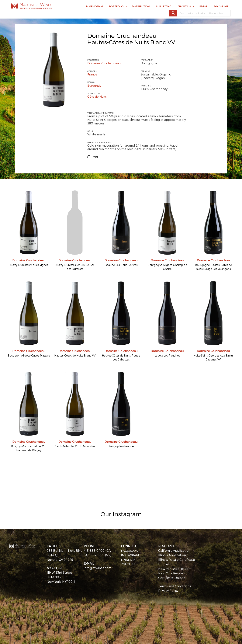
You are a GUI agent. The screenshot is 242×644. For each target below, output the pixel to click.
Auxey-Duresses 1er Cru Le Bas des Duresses (75, 267)
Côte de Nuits (98, 96)
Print (95, 157)
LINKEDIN (128, 559)
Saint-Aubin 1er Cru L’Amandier (75, 446)
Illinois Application (172, 555)
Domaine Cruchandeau (122, 35)
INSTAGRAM (130, 555)
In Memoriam (94, 7)
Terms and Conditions (175, 586)
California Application (174, 550)
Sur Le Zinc (164, 7)
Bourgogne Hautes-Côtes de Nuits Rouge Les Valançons (213, 267)
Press (203, 7)
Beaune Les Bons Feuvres (121, 265)
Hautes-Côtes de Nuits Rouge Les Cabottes (121, 357)
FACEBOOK (130, 550)
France (92, 74)
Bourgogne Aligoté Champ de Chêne (167, 267)
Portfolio (116, 7)
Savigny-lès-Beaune (121, 446)
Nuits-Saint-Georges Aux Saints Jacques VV (213, 357)
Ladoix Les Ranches (167, 355)
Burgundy (95, 85)
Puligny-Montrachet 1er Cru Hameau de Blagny (29, 448)
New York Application (174, 568)
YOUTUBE (128, 564)
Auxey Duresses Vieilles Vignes (29, 265)
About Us (184, 7)
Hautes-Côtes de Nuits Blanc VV (75, 355)
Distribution (141, 7)
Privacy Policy (168, 590)
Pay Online (221, 7)
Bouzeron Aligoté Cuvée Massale (29, 355)
